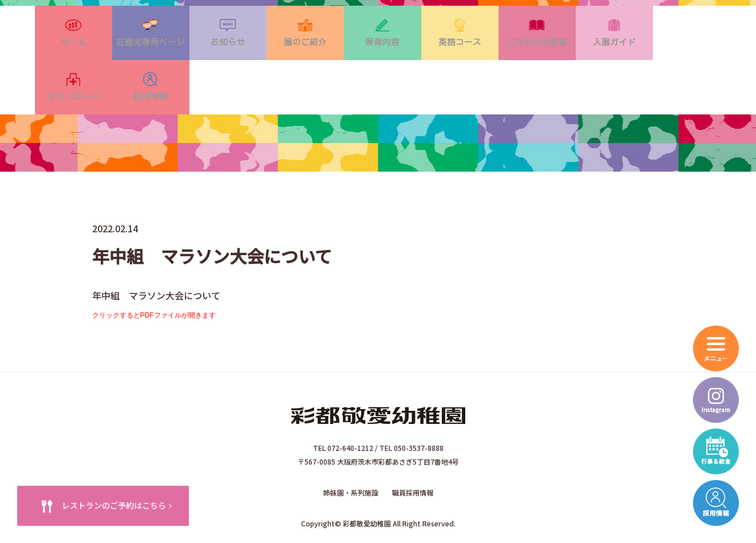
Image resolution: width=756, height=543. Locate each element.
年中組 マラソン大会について (156, 260)
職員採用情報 (413, 453)
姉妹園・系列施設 (351, 453)
